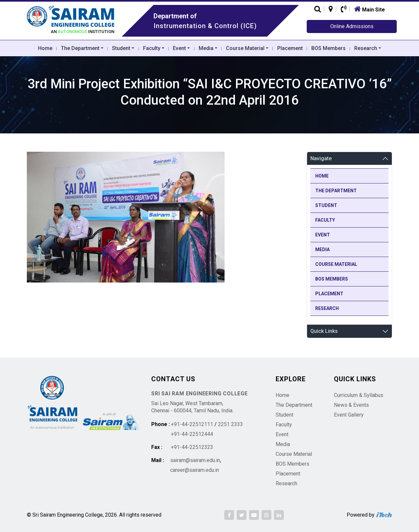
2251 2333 (230, 424)
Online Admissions (352, 26)
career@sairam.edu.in (195, 470)
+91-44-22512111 (192, 424)
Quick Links (324, 331)
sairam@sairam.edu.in (195, 460)
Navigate (321, 158)
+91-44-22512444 (192, 434)
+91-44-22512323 (192, 447)
